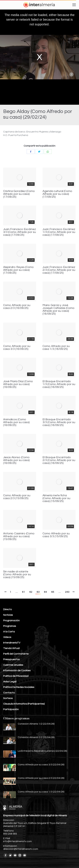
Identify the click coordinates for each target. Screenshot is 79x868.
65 (53, 592)
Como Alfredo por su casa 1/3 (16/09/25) (56, 348)
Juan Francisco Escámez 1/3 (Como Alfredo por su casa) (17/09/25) (59, 232)
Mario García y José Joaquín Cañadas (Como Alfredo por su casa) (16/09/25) (59, 310)
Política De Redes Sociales (19, 687)
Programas (10, 626)
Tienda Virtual (11, 648)
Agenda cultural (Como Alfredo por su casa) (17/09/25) (57, 194)
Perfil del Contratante (16, 654)
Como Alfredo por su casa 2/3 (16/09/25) (17, 307)
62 (31, 592)
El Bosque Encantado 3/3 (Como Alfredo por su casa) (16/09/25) (59, 422)
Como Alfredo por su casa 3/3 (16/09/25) (17, 348)
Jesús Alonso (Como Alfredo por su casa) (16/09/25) (16, 460)
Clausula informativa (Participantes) (24, 704)
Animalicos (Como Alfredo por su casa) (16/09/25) (16, 422)
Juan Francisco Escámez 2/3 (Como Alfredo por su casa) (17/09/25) (59, 270)
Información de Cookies (17, 670)
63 (38, 592)
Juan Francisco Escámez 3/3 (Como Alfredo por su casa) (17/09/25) (20, 232)
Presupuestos (11, 659)
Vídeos (7, 637)
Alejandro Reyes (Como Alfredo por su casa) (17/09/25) (18, 270)
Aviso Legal (10, 682)
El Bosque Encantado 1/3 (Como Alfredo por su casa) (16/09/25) (59, 384)
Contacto (9, 693)
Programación (11, 620)
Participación (11, 709)
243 (67, 592)
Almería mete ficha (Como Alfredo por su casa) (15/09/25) (56, 498)
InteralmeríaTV (12, 643)
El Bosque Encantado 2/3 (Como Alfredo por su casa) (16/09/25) (59, 460)
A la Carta (9, 632)
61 (23, 592)
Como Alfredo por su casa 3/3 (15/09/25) (56, 535)
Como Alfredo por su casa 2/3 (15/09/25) (17, 497)
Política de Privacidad (16, 676)
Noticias (8, 615)
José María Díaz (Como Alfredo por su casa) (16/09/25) (18, 384)
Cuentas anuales (13, 665)
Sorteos (8, 698)
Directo (8, 609)
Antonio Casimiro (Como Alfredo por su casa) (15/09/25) (19, 536)
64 (45, 592)
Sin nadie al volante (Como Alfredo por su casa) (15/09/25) (17, 574)
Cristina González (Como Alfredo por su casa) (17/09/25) (19, 194)
